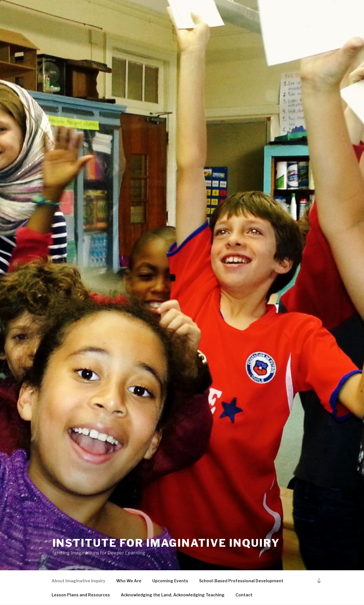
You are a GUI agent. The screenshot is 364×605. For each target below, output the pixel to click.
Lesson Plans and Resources (81, 595)
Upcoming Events (170, 581)
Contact (244, 595)
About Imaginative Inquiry (78, 581)
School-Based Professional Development (241, 581)
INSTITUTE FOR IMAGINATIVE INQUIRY (166, 543)
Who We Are (129, 581)
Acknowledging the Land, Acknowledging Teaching (173, 595)
